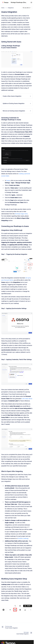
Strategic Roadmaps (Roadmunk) (19, 2)
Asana (8, 180)
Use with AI (27, 8)
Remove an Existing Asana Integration (14, 111)
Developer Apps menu (21, 214)
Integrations (11, 8)
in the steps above (27, 399)
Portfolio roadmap (23, 538)
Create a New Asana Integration (12, 96)
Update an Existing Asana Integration (14, 103)
